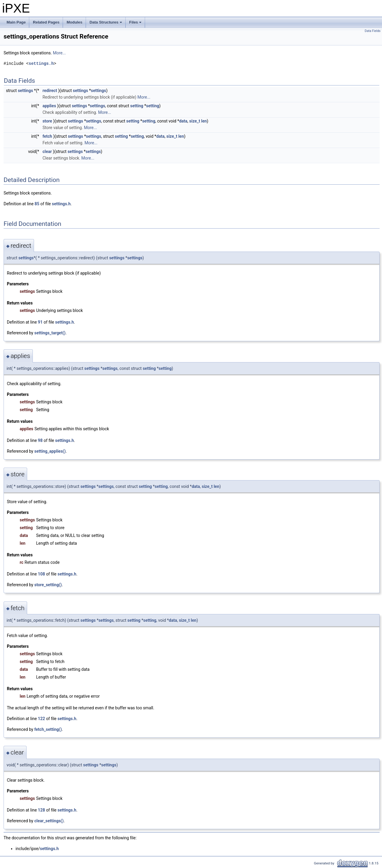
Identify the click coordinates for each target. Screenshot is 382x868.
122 (41, 719)
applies (49, 106)
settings (26, 91)
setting (137, 106)
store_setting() (48, 585)
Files (136, 24)
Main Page (16, 22)
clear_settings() (49, 821)
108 (41, 574)
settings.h (41, 63)
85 (37, 204)
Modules (74, 22)
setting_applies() (50, 451)
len (204, 121)
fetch (47, 136)
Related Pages (46, 22)
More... (59, 53)
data (183, 121)
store (47, 121)
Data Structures (106, 24)
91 (40, 322)
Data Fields (373, 31)
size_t (195, 121)
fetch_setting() (48, 729)
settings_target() (50, 333)
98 (40, 440)
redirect (50, 91)
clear (47, 151)
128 (41, 810)
